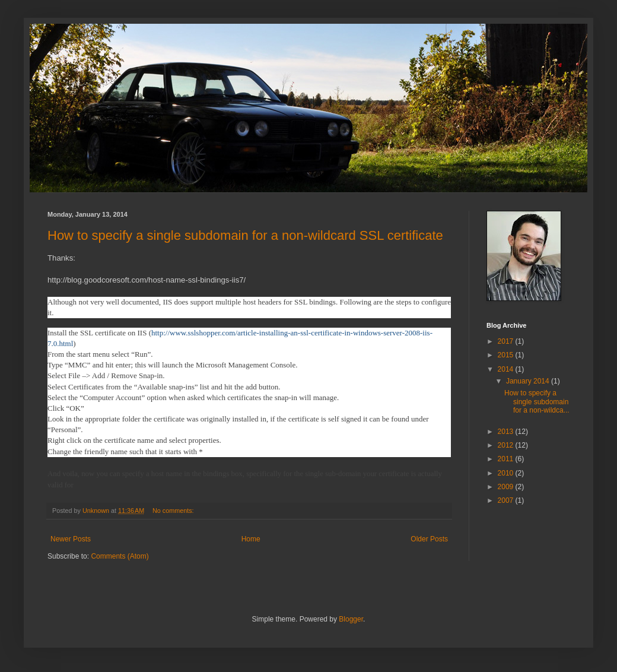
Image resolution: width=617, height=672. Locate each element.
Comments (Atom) (120, 556)
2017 (507, 341)
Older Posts (429, 539)
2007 (507, 500)
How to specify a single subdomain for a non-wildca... (537, 402)
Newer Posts (71, 539)
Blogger (351, 619)
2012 (507, 445)
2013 (507, 432)
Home (251, 539)
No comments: (174, 511)
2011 (507, 459)
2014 (507, 369)
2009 (507, 487)
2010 (507, 473)
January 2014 (529, 381)
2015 (507, 355)
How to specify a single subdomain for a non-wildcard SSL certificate (245, 235)
